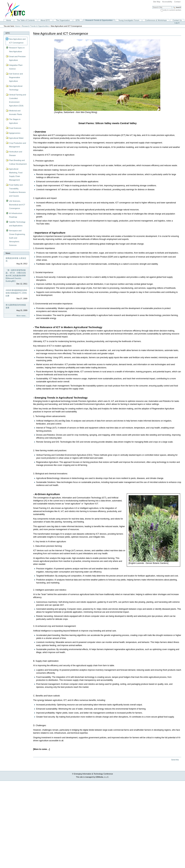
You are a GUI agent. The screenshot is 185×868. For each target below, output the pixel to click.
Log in (177, 23)
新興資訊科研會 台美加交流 (16, 260)
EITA (78, 20)
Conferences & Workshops (156, 20)
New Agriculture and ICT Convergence (17, 41)
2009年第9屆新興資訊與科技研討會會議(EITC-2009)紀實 (16, 293)
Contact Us (177, 20)
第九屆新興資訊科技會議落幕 (16, 306)
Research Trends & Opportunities (99, 20)
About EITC (45, 20)
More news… (22, 316)
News (8, 253)
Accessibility (167, 2)
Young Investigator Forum (129, 20)
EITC (8, 33)
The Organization (63, 20)
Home (9, 20)
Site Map (157, 2)
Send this (175, 760)
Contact (177, 2)
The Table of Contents (26, 20)
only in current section (172, 10)
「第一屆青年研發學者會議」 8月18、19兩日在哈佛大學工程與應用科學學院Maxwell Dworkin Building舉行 (16, 276)
